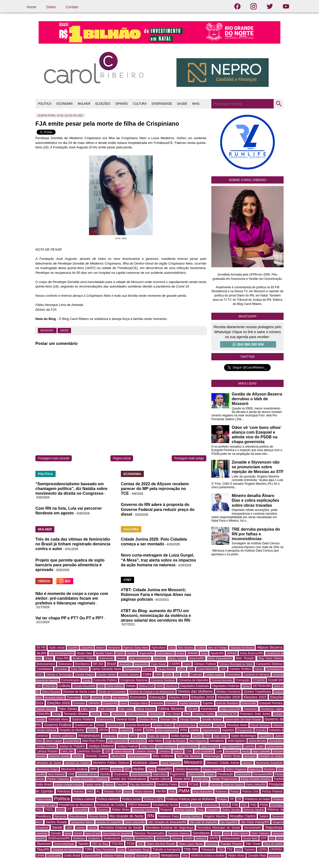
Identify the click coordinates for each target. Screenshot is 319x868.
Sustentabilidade (64, 844)
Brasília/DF (125, 664)
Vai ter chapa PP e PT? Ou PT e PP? (69, 618)
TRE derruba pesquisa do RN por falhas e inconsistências (256, 534)
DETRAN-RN (262, 686)
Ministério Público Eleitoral (111, 763)
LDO (107, 751)
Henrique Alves (237, 725)
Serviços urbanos (178, 833)
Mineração (250, 756)
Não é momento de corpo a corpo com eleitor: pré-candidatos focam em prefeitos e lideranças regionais (72, 598)
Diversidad (73, 697)
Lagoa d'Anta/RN (188, 746)
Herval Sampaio (260, 725)
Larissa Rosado (47, 751)
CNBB (168, 675)
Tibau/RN (43, 850)
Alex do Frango (217, 648)
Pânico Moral (196, 774)
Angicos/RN (146, 653)
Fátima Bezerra (171, 709)
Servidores (201, 833)
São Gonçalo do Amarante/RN (167, 822)
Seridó (78, 833)
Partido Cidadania (58, 779)
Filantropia (118, 714)
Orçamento (121, 774)
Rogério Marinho (215, 816)
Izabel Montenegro (243, 736)
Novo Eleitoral (56, 774)
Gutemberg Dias (186, 725)
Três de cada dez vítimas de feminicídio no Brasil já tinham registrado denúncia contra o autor (73, 544)
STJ (272, 838)
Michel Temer (232, 756)
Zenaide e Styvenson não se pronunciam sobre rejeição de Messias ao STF (258, 467)
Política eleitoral (108, 799)
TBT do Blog (100, 844)
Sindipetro (94, 838)
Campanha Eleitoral (269, 664)
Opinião (105, 774)
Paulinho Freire (167, 784)
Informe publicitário (63, 736)
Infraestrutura (89, 736)
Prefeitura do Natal (257, 799)
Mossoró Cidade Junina (223, 763)
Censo (259, 669)
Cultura (64, 686)
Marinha (77, 756)
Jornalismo (217, 741)
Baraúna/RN (197, 658)
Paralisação (225, 774)
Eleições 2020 (229, 697)
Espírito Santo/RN (190, 703)
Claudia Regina (84, 675)
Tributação (208, 850)
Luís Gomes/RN (204, 751)
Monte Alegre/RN (171, 763)
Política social (131, 799)
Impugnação (245, 730)
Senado (56, 833)
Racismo (103, 810)
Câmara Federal (205, 664)
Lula (219, 751)
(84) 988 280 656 (248, 344)
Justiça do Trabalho (72, 746)
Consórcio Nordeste (163, 680)
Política (62, 799)
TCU (141, 844)
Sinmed (177, 838)
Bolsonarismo (46, 664)
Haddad (219, 725)
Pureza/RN (81, 810)
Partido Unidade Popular (68, 785)
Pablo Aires (160, 774)
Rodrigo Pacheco (192, 817)
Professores (210, 805)
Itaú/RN (197, 736)
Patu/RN (121, 784)
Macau (246, 751)
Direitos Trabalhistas (257, 692)
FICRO (95, 714)
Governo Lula (84, 725)
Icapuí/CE (126, 730)
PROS (225, 805)
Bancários (160, 658)
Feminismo (251, 709)
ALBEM (201, 648)
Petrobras (64, 791)
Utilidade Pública (113, 856)
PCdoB (194, 784)
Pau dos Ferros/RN (142, 784)
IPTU (133, 736)
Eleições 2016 (178, 697)
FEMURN (43, 714)
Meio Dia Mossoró (189, 756)
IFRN (183, 730)
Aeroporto (114, 648)
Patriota (109, 785)
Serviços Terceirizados (149, 833)
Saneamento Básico (82, 822)
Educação (158, 697)
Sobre (51, 7)
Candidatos (44, 669)
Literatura (165, 751)
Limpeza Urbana (145, 751)
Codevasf (196, 675)
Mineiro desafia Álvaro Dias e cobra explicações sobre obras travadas (255, 500)
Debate (131, 686)
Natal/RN (165, 769)
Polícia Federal (272, 791)
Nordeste (269, 769)
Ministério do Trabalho (77, 763)
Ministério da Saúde (49, 763)
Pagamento (178, 774)
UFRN (40, 856)
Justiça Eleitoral (101, 746)
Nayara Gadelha (213, 769)
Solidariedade (231, 838)
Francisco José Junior (255, 714)
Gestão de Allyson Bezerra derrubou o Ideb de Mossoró (257, 399)
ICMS (138, 730)
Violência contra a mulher (208, 856)
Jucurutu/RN (276, 741)
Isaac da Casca (158, 736)
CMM (147, 674)
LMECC (178, 751)
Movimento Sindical (74, 769)
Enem (124, 703)
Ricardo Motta (98, 816)
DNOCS (97, 698)
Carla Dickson (79, 669)
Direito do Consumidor (112, 692)
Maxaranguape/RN (139, 756)
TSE (230, 850)
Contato (72, 7)
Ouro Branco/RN (141, 774)
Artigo (49, 658)
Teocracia (212, 844)
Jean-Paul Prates (93, 741)
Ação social (57, 648)
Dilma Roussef (51, 692)
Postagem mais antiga (189, 458)
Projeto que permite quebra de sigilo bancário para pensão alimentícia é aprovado (70, 565)
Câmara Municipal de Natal (236, 664)
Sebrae (81, 828)
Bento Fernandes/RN (220, 658)
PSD (253, 805)
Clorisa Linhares (129, 675)
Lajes (260, 746)
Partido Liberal (160, 779)
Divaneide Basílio (54, 698)
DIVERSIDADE (162, 104)
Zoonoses (274, 856)
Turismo (249, 850)
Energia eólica (139, 703)
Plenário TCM (113, 791)
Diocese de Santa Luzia (79, 692)
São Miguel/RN (229, 822)
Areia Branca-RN (251, 653)
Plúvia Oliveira (144, 791)
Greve (100, 725)
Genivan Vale (168, 719)
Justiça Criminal (46, 746)
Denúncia (171, 686)
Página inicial (122, 458)
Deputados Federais (226, 686)
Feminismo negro (272, 709)
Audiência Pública (84, 658)
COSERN (259, 680)
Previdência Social (165, 805)
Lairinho (249, 746)
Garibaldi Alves (58, 719)
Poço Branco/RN (203, 792)
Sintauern (201, 838)
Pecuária (216, 785)
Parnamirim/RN (263, 774)
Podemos (221, 791)
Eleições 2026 (58, 703)
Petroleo (79, 791)
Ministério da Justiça (271, 756)
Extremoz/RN (249, 703)
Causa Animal (166, 669)
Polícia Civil (250, 791)
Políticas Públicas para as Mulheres (190, 799)
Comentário (233, 675)
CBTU (182, 669)
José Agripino (237, 741)
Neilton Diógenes (236, 769)
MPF (94, 769)
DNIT (86, 697)
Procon (196, 805)
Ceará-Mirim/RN (207, 669)
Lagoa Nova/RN (209, 746)
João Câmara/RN (117, 741)
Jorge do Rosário (175, 741)
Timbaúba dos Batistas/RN (67, 850)
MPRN (104, 769)
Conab (86, 680)
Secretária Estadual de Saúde (121, 828)
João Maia (155, 741)
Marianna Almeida (59, 756)
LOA (189, 751)
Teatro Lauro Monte (191, 844)
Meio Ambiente (163, 756)
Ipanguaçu (110, 736)
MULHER (84, 104)
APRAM (232, 653)
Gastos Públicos (83, 719)
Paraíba (210, 774)
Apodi (204, 653)
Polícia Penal (44, 799)
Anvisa (180, 653)
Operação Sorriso (87, 774)
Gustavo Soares (163, 725)
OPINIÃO (122, 104)
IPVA (142, 736)
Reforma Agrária (254, 810)
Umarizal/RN (54, 856)
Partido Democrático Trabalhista (90, 779)
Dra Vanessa (120, 698)
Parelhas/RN (243, 774)
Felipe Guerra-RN (230, 709)
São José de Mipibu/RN (203, 822)
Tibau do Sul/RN (273, 844)
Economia (138, 697)
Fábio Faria (88, 709)
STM (280, 838)
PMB (172, 792)
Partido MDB (182, 779)
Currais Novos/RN (84, 686)
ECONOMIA (65, 104)
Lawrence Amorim (89, 751)
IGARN (195, 730)
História (278, 725)
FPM (187, 714)
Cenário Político (240, 669)
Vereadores (170, 855)
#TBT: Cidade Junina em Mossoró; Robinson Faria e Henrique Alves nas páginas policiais (156, 595)
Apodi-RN (217, 653)
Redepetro (213, 810)
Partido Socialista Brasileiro (256, 779)
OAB (71, 774)
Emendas (79, 703)
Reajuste (166, 810)
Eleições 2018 (203, 697)
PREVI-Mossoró (139, 805)
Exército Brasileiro (228, 703)
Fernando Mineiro (76, 714)
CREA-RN (50, 686)
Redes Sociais (231, 810)
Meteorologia (212, 756)
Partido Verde (93, 784)
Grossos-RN (115, 725)
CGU (40, 675)
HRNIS (92, 730)
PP (232, 799)
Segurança (274, 827)
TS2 (221, 850)
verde (155, 856)
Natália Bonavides (188, 769)
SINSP (188, 838)
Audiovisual (106, 658)
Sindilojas (79, 838)
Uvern (130, 856)
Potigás (222, 799)
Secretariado (252, 828)
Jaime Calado (54, 741)
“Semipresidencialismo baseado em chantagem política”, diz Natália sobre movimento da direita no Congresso (71, 489)
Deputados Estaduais (195, 686)
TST (239, 850)
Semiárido (42, 833)
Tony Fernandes (105, 850)
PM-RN (161, 791)
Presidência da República (76, 805)
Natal (151, 769)
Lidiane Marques (123, 751)
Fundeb (41, 720)
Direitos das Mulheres (195, 691)
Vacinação (142, 856)
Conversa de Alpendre (193, 680)
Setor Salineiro (260, 833)
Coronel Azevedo (222, 680)
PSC (244, 805)
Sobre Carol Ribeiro (248, 180)
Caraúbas (61, 669)
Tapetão (83, 844)
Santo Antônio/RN (135, 822)
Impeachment (210, 730)
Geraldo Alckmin (212, 719)
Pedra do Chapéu (233, 785)
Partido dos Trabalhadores (128, 779)
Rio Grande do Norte (127, 816)
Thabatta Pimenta (231, 844)
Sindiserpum (112, 838)
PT (69, 810)
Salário (264, 816)
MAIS (196, 104)
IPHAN (123, 736)
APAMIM (192, 653)
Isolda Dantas (180, 736)
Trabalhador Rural (138, 850)
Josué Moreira (257, 741)
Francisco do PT (227, 714)
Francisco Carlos (204, 714)
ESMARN (171, 703)
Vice (185, 856)
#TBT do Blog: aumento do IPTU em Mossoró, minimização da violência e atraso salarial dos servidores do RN (156, 616)
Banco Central (177, 658)
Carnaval (149, 669)
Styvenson (44, 844)
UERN (262, 850)
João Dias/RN (137, 741)
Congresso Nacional (134, 680)
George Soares (189, 719)
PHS (90, 791)
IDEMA (150, 730)
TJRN (89, 850)
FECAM (192, 709)
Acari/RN (73, 648)
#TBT (127, 580)
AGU (172, 648)
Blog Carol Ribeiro (270, 658)
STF (264, 838)
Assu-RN (62, 658)
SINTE (214, 838)
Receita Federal (185, 810)
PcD (183, 784)
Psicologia (277, 805)
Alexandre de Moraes (242, 648)
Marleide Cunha (97, 756)
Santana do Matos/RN (109, 822)
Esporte (208, 703)
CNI (177, 675)
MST (127, 769)
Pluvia (128, 792)
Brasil (111, 664)
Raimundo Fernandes (145, 810)
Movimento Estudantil (269, 763)
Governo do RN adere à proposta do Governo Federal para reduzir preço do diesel (158, 509)
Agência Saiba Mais (136, 648)
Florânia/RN (156, 714)
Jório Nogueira (198, 741)
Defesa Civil (146, 686)
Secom (92, 828)
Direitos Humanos (228, 692)
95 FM (41, 648)
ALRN (41, 653)
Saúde (64, 331)
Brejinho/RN (141, 664)
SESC (217, 833)
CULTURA (140, 104)
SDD (69, 828)
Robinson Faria (168, 816)
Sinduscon (162, 838)
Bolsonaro (65, 664)
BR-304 (98, 664)
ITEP (208, 736)
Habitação (205, 725)
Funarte (278, 714)
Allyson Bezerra (270, 647)
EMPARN (94, 703)
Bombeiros (82, 664)
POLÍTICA (45, 104)
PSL (39, 810)
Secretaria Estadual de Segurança (170, 828)
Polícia (235, 791)
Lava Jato (67, 751)
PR (239, 799)
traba (121, 850)
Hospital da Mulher (72, 730)
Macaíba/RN (232, 751)
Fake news (126, 709)
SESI (227, 833)
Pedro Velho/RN (256, 784)
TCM (130, 844)
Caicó (187, 664)
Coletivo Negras (214, 675)
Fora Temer (173, 714)
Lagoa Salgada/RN (231, 746)
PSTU (61, 810)
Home (31, 7)
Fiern (106, 714)
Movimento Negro (47, 769)
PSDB (264, 805)
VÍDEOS (44, 581)
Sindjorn (128, 838)
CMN (158, 675)
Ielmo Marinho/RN (167, 730)
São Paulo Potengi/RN (255, 822)
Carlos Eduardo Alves (107, 669)
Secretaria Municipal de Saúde (219, 828)
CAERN (175, 664)
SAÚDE (182, 104)
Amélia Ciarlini (104, 653)
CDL (191, 669)
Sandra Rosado (57, 822)
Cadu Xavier (159, 664)
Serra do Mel (93, 833)
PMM (184, 791)
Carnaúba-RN (132, 669)
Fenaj (57, 714)
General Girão (126, 719)
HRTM (103, 730)
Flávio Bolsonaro (137, 714)
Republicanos (78, 816)
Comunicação (70, 680)
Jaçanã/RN (266, 736)
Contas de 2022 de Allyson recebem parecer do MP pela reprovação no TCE (155, 489)
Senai (68, 833)
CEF (223, 669)
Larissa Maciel (275, 746)
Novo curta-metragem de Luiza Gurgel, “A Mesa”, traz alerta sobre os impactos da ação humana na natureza (159, 560)
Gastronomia (105, 719)
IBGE (114, 730)
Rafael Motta (121, 810)
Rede (200, 810)
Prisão (185, 805)
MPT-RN (117, 769)
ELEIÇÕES (103, 104)
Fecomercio (209, 709)
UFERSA (276, 850)
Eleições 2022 (255, 697)
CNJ (185, 675)
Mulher (139, 769)
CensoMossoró (275, 669)
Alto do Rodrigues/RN (62, 653)
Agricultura (158, 648)
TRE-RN (191, 849)
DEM (159, 686)
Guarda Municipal (138, 725)
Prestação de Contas (111, 805)
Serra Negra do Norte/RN (117, 833)
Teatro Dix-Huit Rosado (161, 844)
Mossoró (47, 331)
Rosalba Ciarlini (243, 816)
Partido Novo (201, 779)
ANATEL (131, 653)
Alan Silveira (186, 648)
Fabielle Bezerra (46, 709)
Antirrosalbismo (165, 653)
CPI (39, 686)
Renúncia (60, 816)
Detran (246, 686)
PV (92, 810)
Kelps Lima (148, 746)
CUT (101, 686)
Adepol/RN (87, 648)
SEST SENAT (240, 833)
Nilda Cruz (255, 769)
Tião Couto (253, 844)
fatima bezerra (146, 709)
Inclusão (261, 730)
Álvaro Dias (84, 653)
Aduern (100, 648)
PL (99, 791)
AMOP (120, 653)
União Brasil (72, 856)
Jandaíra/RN (72, 741)
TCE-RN (117, 844)
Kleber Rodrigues (167, 746)
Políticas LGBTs (154, 799)
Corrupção (243, 680)
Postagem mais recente (54, 458)
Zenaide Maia (257, 856)
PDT (205, 784)
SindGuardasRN (59, 838)
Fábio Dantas (68, 709)
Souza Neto (250, 838)
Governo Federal (58, 725)
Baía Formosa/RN (140, 658)
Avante (121, 658)
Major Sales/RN (261, 751)
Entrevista (157, 703)
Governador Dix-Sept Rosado (243, 719)
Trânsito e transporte (166, 850)
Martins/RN (118, 756)
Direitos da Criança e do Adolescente (152, 692)
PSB (235, 805)
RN (151, 816)
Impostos (228, 730)
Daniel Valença (115, 686)
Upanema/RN (92, 856)
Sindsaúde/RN (144, 838)
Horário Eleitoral (46, 730)
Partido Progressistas (225, 779)
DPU (107, 698)
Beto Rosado (245, 658)
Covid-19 (275, 680)
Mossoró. (248, 763)
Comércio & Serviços (257, 675)
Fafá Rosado (107, 709)
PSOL (49, 810)
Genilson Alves (148, 719)
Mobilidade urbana (145, 763)
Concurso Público (105, 680)
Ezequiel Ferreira (271, 703)
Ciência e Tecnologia (59, 675)
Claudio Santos (107, 675)
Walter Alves (236, 856)
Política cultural (84, 799)
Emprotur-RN (110, 703)
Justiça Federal (127, 746)
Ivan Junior (221, 736)
